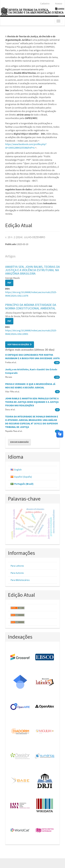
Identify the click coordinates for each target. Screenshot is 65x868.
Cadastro (45, 3)
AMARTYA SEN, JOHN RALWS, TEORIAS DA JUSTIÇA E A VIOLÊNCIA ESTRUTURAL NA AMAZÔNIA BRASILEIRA (32, 270)
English (18, 470)
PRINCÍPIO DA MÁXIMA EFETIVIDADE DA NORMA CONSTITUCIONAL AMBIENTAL (31, 307)
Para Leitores (17, 566)
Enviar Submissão (19, 442)
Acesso (59, 3)
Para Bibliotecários (20, 580)
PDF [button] (9, 283)
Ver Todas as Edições (20, 344)
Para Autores (17, 573)
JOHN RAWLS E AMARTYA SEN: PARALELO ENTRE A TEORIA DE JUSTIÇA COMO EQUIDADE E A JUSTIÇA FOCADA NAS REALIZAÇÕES (32, 402)
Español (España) (23, 477)
